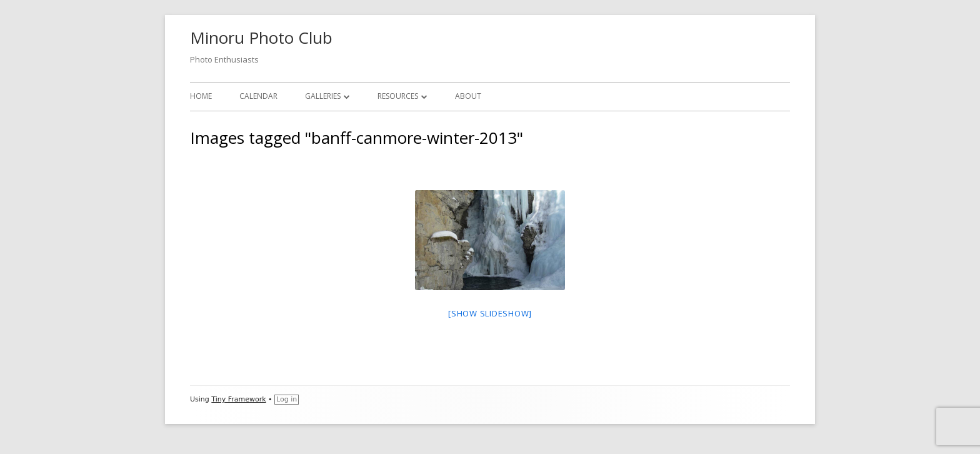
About (468, 96)
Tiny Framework (238, 399)
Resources (398, 96)
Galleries (323, 96)
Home (201, 96)
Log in (287, 399)
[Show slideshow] (490, 313)
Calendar (258, 96)
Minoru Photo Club (261, 38)
